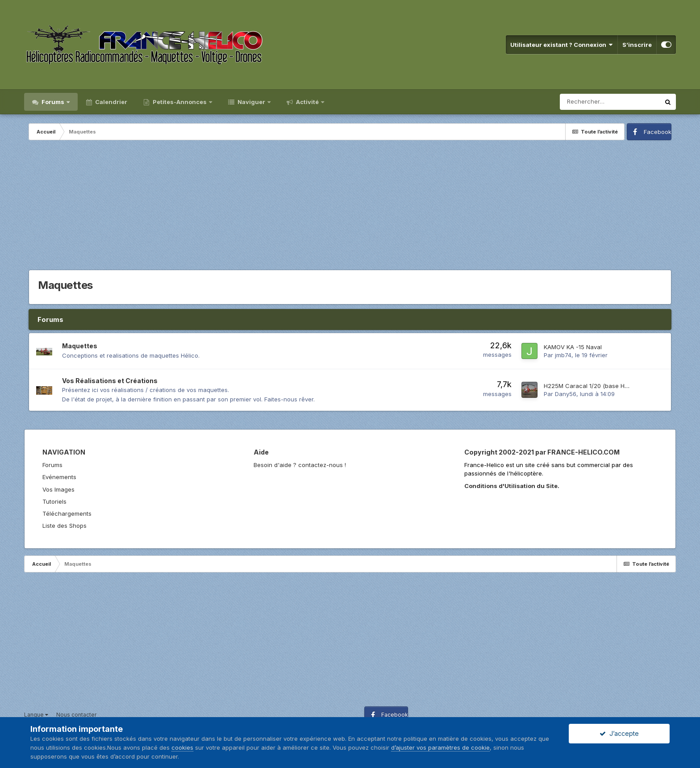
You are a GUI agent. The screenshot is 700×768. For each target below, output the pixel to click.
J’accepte (619, 733)
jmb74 (563, 355)
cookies (182, 747)
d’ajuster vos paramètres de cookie (440, 747)
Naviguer (251, 102)
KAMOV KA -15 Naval (573, 347)
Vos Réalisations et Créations (110, 381)
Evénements (59, 477)
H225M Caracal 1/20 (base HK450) (592, 386)
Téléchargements (67, 513)
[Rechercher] (610, 102)
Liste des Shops (65, 526)
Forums (53, 102)
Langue (36, 715)
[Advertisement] (350, 207)
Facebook (658, 132)
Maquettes (80, 346)
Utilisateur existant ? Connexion (562, 45)
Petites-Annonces (180, 102)
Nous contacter (76, 715)
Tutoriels (54, 501)
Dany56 (566, 394)
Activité (307, 102)
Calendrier (110, 102)
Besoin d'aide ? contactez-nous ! (300, 465)
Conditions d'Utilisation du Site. (512, 486)
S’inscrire (637, 45)
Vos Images (58, 489)
